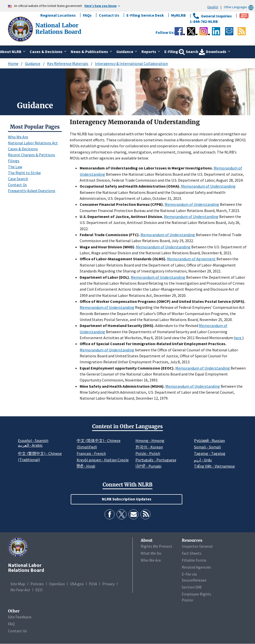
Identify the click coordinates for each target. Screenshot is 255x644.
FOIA (93, 584)
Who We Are (18, 137)
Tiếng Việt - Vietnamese (214, 466)
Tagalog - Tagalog (210, 453)
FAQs (87, 15)
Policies (37, 584)
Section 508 (192, 587)
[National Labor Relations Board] (21, 29)
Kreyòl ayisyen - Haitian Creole (103, 460)
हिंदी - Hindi (86, 466)
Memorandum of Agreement (191, 259)
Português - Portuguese (156, 460)
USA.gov (77, 584)
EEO (39, 590)
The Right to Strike (24, 173)
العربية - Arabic (30, 445)
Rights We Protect (157, 546)
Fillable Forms (194, 560)
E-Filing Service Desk (145, 15)
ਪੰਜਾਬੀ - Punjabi (148, 466)
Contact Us (109, 15)
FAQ (11, 624)
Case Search (18, 179)
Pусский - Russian (209, 440)
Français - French (91, 453)
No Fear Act (20, 590)
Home (13, 63)
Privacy (108, 584)
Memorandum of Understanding (208, 186)
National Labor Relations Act (33, 143)
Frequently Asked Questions (32, 191)
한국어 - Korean (149, 447)
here (238, 338)
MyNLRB (178, 15)
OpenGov (57, 584)
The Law (15, 167)
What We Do (151, 553)
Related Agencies (196, 567)
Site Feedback (20, 617)
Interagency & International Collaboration (131, 63)
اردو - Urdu (203, 460)
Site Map (18, 584)
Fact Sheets (192, 553)
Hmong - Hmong (150, 440)
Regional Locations (58, 15)
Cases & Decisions (23, 149)
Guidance (33, 63)
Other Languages (239, 7)
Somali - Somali (207, 447)
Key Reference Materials (68, 63)
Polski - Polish (148, 453)
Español (213, 7)
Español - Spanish (33, 440)
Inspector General (197, 546)
